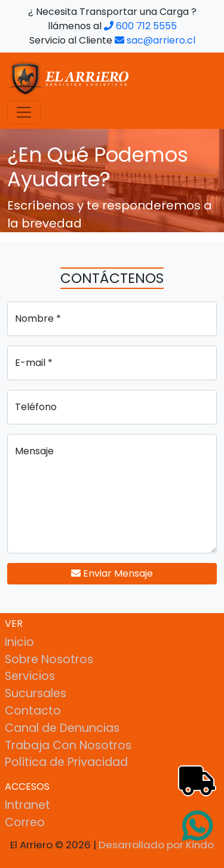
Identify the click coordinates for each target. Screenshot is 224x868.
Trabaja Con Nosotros (68, 745)
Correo (25, 822)
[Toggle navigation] (24, 112)
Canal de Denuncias (62, 728)
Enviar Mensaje (112, 573)
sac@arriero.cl (155, 40)
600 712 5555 (140, 26)
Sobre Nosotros (49, 659)
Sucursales (36, 693)
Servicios (30, 676)
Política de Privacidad (66, 762)
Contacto (33, 711)
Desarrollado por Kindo (156, 845)
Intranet (27, 805)
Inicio (19, 642)
